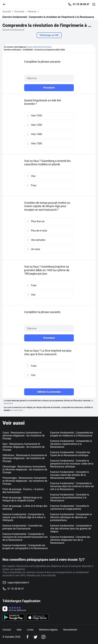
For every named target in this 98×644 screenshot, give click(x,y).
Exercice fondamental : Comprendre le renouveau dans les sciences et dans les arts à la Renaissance (72, 486)
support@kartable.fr (18, 583)
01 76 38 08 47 (81, 4)
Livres (30, 630)
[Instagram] (43, 637)
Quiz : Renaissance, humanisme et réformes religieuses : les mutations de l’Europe (23, 447)
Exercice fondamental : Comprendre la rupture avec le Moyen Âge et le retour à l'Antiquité (24, 517)
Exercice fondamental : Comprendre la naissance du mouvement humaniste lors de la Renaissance (25, 537)
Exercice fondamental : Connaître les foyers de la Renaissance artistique (70, 454)
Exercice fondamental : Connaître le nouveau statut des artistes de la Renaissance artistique (70, 475)
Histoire (32, 12)
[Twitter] (35, 637)
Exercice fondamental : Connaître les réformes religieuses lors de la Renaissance (70, 540)
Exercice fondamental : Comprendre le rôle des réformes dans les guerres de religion (71, 529)
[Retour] (6, 4)
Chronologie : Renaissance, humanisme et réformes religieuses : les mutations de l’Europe (25, 470)
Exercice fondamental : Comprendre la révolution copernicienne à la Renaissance (71, 444)
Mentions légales (48, 630)
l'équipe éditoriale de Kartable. (39, 47)
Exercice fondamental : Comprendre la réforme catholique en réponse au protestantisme (71, 517)
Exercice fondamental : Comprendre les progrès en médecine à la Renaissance (72, 434)
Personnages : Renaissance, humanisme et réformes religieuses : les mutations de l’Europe (25, 481)
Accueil (7, 12)
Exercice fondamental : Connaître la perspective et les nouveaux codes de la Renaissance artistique (72, 464)
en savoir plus (17, 410)
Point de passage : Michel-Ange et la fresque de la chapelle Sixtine (22, 499)
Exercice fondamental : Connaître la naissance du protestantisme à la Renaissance (70, 498)
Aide (19, 630)
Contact (7, 630)
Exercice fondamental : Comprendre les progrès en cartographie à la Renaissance (25, 547)
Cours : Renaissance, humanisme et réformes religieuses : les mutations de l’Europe (23, 436)
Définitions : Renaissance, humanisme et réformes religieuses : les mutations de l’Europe (25, 458)
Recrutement (70, 630)
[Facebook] (28, 637)
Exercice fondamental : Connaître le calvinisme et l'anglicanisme (70, 507)
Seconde (19, 12)
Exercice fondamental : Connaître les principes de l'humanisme (22, 527)
